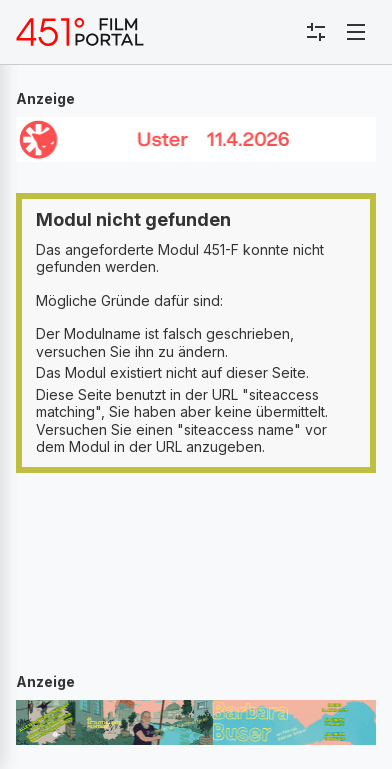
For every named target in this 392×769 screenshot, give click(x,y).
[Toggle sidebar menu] (316, 32)
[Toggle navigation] (356, 32)
